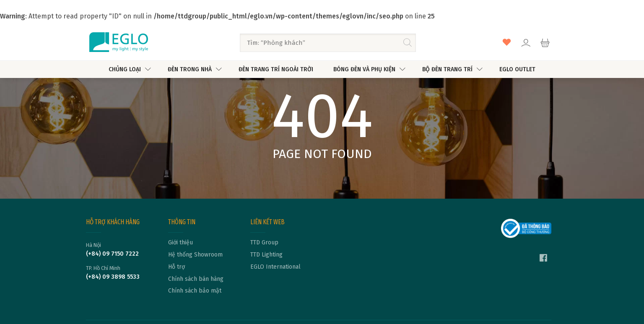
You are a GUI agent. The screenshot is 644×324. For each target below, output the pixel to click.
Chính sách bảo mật (195, 291)
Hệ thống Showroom (195, 255)
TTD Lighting (266, 255)
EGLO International (275, 267)
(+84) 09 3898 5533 (113, 277)
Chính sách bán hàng (196, 279)
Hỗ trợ (177, 267)
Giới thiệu (180, 243)
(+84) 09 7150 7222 (112, 254)
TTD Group (264, 243)
